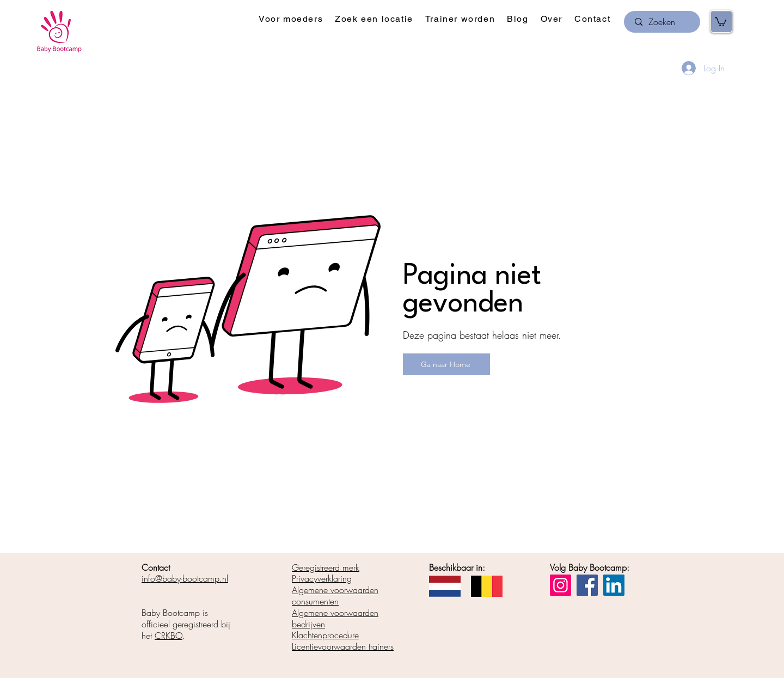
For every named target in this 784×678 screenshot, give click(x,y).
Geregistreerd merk (326, 567)
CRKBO (169, 636)
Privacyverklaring (322, 578)
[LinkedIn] (614, 585)
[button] (291, 19)
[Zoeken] (662, 22)
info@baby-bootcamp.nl (185, 578)
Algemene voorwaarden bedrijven (335, 618)
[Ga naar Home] (446, 364)
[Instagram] (561, 585)
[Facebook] (587, 585)
